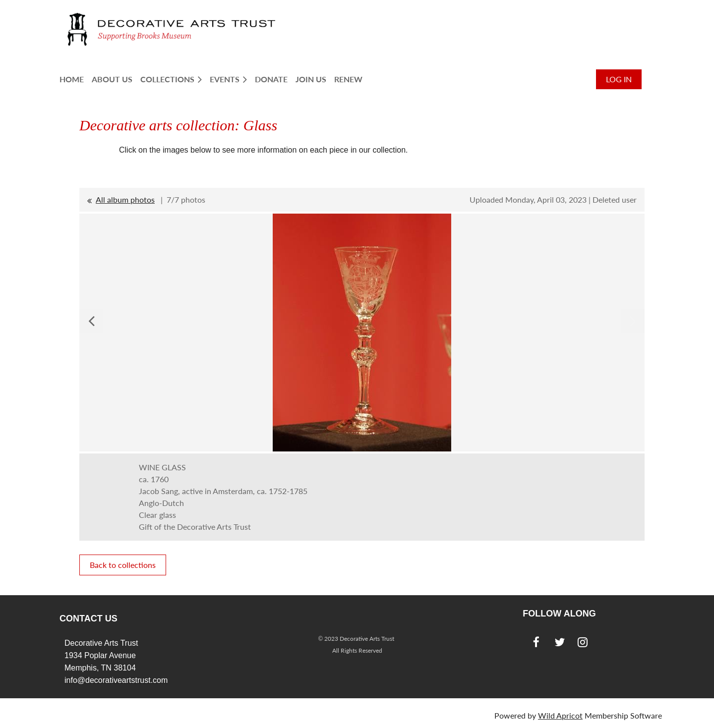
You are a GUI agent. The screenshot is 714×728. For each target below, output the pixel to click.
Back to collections (123, 565)
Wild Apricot (560, 715)
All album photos (125, 199)
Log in (619, 79)
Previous (91, 321)
